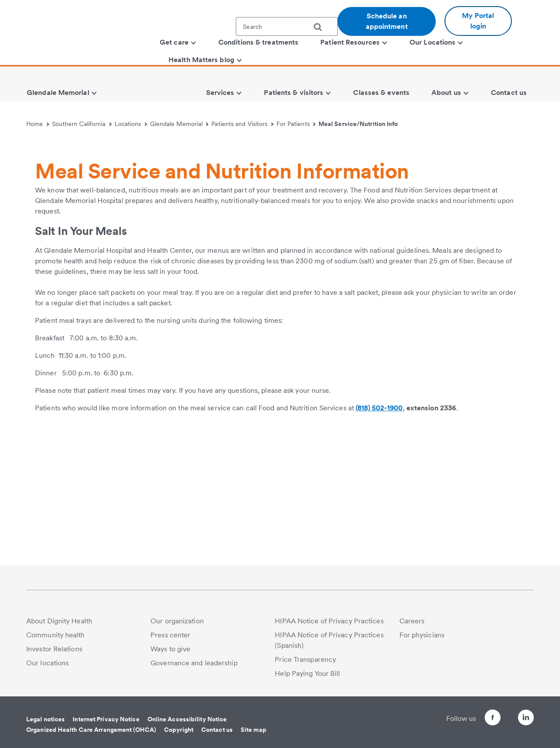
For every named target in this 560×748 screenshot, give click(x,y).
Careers (412, 621)
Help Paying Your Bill (307, 673)
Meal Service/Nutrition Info (358, 124)
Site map (254, 730)
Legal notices (45, 719)
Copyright (179, 730)
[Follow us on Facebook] (477, 719)
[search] (321, 27)
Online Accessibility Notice (187, 719)
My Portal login (478, 21)
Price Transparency (305, 659)
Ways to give (170, 649)
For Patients (296, 124)
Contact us (217, 730)
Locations (131, 124)
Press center (170, 635)
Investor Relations (54, 649)
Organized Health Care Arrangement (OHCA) (91, 730)
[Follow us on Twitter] (501, 714)
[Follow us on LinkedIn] (526, 719)
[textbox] (287, 26)
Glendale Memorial (179, 124)
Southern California (82, 124)
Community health (56, 635)
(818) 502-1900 (379, 537)
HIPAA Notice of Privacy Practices (329, 621)
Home (38, 124)
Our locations (47, 663)
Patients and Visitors (242, 124)
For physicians (422, 635)
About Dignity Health (59, 621)
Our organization (177, 621)
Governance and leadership (194, 663)
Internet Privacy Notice (106, 719)
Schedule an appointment (387, 21)
